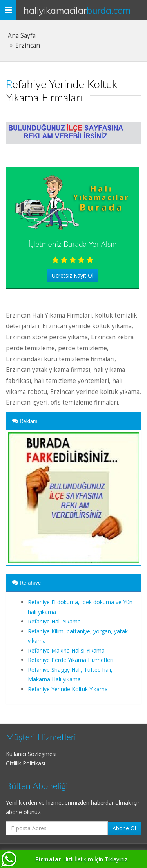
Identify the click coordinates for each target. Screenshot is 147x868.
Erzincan (28, 45)
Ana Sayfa (22, 36)
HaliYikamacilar (77, 10)
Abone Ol (124, 828)
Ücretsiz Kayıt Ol (73, 275)
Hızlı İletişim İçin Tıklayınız (81, 859)
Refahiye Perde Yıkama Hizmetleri (71, 660)
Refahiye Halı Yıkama (54, 621)
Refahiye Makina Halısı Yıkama (66, 650)
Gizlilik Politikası (25, 763)
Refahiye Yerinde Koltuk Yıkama (68, 689)
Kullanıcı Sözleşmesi (31, 754)
